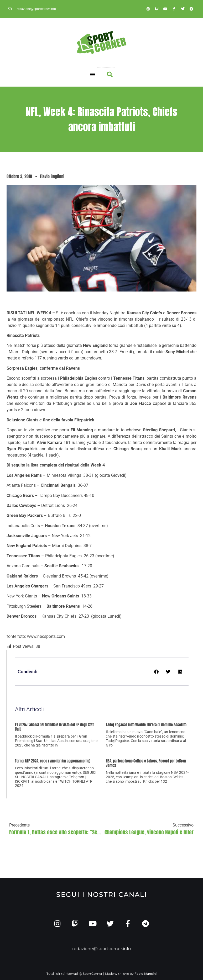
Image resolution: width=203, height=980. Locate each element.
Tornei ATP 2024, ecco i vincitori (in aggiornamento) (53, 761)
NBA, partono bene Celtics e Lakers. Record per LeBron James (146, 763)
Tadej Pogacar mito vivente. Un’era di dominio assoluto (146, 725)
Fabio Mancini (145, 974)
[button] (92, 74)
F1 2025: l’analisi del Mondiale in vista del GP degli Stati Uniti (55, 727)
